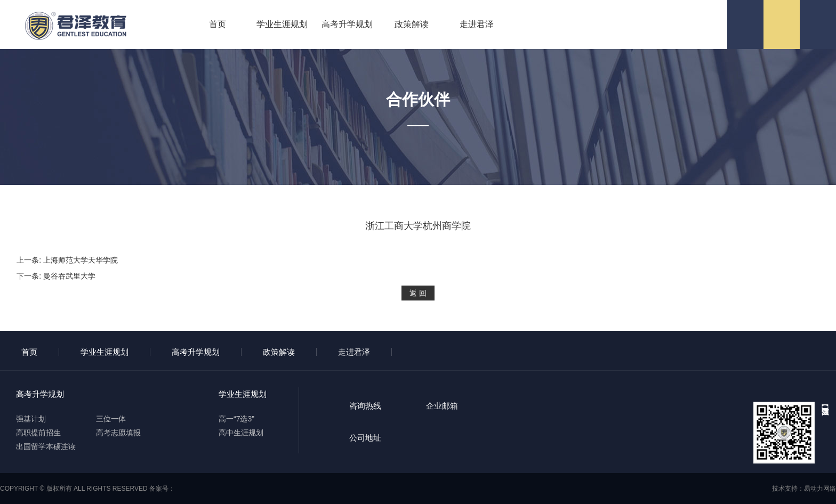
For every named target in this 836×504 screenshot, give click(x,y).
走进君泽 (477, 24)
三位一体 (111, 419)
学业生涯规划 (282, 24)
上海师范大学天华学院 (81, 260)
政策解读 (412, 24)
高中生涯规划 (241, 433)
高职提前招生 (38, 433)
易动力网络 (820, 489)
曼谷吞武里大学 (69, 276)
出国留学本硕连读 (46, 446)
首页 (218, 24)
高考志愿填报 (118, 433)
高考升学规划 (347, 24)
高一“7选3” (236, 419)
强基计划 (31, 419)
